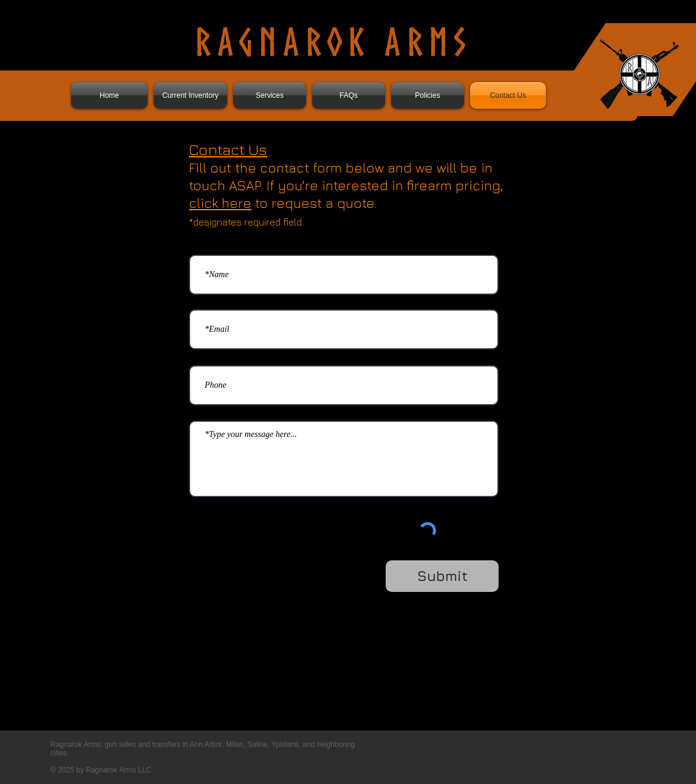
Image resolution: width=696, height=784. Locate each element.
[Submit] (442, 576)
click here (220, 203)
